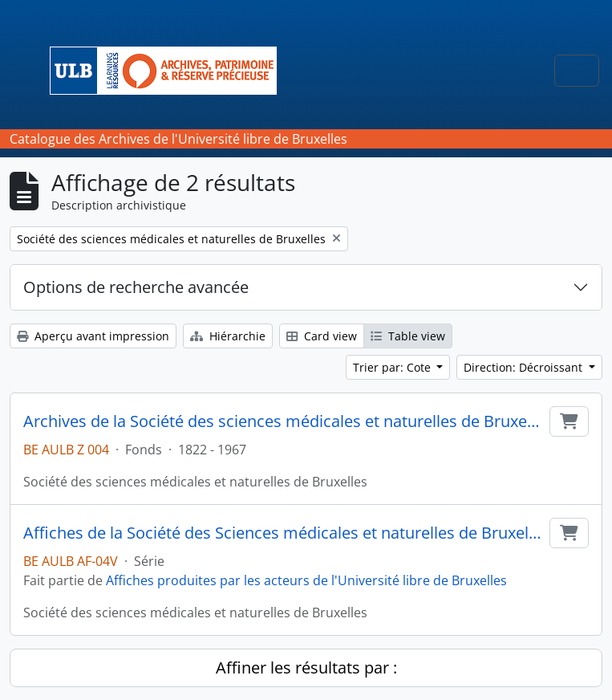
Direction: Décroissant (525, 367)
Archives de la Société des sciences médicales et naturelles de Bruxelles (283, 421)
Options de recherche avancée (136, 287)
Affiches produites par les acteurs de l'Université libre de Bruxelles (306, 580)
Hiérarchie (228, 336)
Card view (322, 336)
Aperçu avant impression (93, 336)
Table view (408, 336)
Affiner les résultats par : (306, 667)
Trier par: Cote (393, 367)
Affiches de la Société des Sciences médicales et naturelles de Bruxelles (283, 533)
